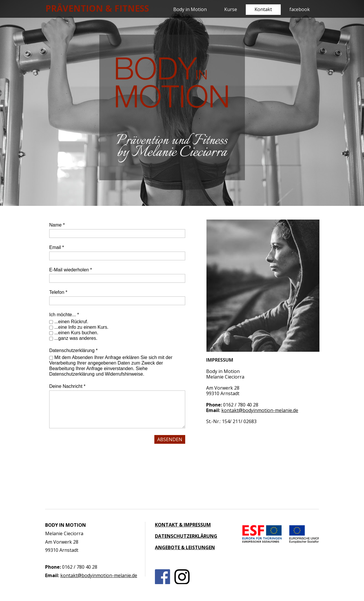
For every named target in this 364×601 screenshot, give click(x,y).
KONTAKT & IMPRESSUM (183, 525)
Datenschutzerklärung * (73, 350)
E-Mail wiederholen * (71, 270)
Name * (57, 225)
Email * (57, 247)
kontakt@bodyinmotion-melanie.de (260, 410)
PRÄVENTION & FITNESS (97, 8)
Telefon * (58, 292)
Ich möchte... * (64, 315)
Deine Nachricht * (67, 386)
